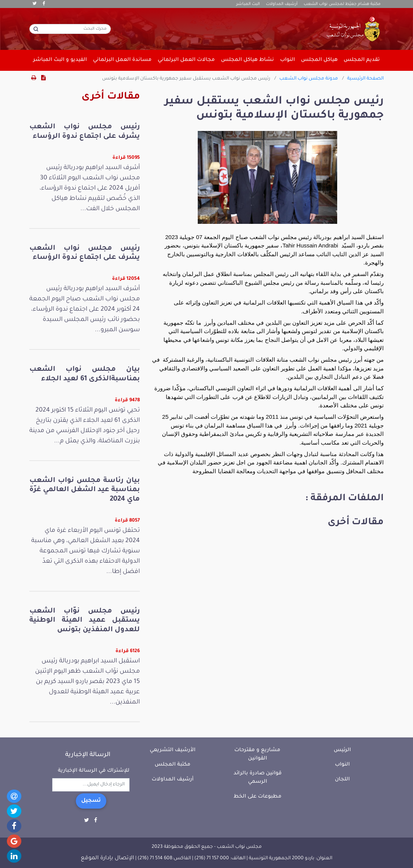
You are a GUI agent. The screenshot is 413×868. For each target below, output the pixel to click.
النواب (342, 765)
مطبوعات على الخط (258, 797)
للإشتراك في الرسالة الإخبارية (94, 771)
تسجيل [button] (91, 801)
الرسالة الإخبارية (88, 755)
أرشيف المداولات (282, 4)
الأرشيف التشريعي (173, 750)
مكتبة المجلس (173, 765)
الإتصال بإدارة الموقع (107, 858)
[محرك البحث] (70, 29)
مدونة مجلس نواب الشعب (309, 79)
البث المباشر (248, 4)
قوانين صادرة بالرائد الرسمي (258, 778)
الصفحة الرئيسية (365, 79)
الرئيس (342, 750)
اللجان (342, 779)
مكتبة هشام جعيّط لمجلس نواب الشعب (342, 4)
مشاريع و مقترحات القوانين (257, 755)
